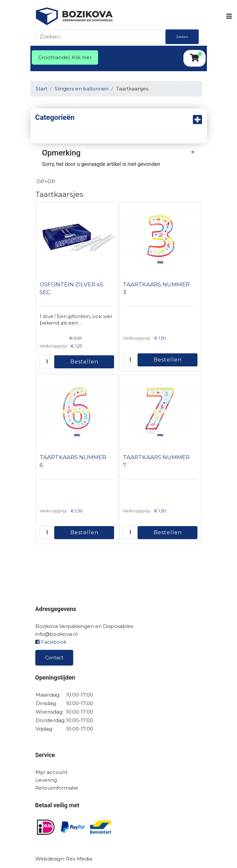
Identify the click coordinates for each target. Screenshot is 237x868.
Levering (46, 780)
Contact (54, 658)
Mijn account (51, 772)
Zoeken (182, 37)
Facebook (51, 642)
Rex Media (79, 859)
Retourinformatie (57, 788)
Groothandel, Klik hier (65, 57)
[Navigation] (229, 16)
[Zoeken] (102, 37)
